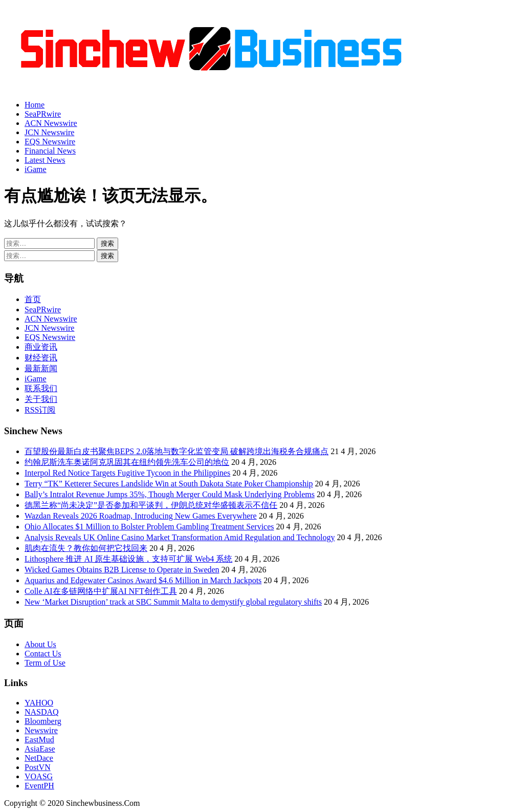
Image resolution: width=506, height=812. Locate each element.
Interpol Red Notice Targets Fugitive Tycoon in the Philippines (127, 473)
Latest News (45, 160)
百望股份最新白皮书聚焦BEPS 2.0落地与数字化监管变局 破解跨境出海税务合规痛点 (177, 451)
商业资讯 (41, 347)
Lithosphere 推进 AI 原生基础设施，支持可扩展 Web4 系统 (128, 559)
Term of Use (45, 663)
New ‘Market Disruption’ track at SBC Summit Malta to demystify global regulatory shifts (173, 602)
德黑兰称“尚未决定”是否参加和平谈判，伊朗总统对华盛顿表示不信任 (151, 505)
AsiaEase (40, 749)
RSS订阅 (40, 410)
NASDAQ (42, 712)
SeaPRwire (43, 114)
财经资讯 (41, 358)
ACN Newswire (51, 123)
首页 (33, 299)
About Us (40, 644)
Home (35, 105)
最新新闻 (41, 368)
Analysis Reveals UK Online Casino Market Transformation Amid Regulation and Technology (180, 537)
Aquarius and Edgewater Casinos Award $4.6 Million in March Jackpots (143, 580)
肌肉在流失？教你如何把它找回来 (86, 548)
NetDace (39, 758)
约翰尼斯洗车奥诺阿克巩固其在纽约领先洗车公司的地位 (127, 462)
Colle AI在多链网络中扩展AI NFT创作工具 (101, 591)
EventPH (39, 786)
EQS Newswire (50, 142)
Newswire (41, 730)
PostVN (38, 767)
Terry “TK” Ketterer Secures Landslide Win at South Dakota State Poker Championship (169, 484)
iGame (36, 169)
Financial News (50, 151)
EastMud (39, 740)
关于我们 (41, 399)
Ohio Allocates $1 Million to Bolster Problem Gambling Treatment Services (149, 527)
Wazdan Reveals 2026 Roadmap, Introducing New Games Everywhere (141, 516)
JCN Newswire (49, 132)
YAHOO (39, 703)
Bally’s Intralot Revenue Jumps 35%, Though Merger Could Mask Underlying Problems (170, 494)
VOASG (39, 776)
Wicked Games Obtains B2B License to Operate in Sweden (122, 570)
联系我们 (41, 388)
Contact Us (43, 654)
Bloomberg (43, 721)
